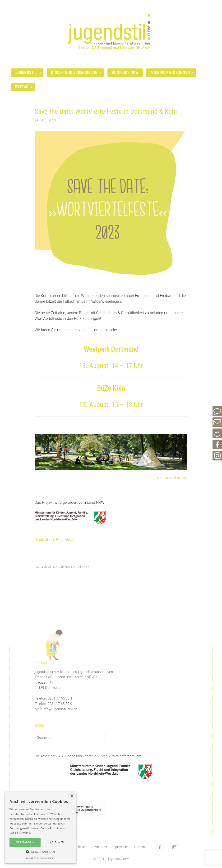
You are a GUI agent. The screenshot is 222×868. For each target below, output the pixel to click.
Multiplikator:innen (170, 73)
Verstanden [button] (25, 842)
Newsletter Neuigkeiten (71, 567)
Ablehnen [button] (57, 842)
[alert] (40, 828)
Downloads (99, 847)
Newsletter (78, 847)
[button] (40, 852)
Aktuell (46, 567)
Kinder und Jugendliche (74, 73)
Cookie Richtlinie (20, 833)
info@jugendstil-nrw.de (60, 709)
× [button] (72, 796)
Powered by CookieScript (40, 858)
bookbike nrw (125, 73)
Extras (22, 87)
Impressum (120, 847)
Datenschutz (142, 847)
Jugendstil (26, 73)
